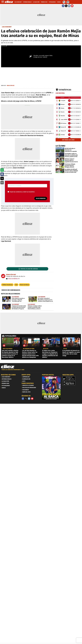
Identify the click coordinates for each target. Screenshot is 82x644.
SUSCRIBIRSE (41, 198)
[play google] (72, 378)
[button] (2, 170)
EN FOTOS (46, 349)
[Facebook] (23, 399)
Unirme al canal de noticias (29, 269)
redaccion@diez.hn (13, 279)
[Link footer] (8, 367)
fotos (65, 349)
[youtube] (32, 399)
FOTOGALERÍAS (11, 336)
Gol (17, 285)
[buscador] (64, 2)
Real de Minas (25, 285)
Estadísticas (65, 90)
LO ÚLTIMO (60, 146)
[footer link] (41, 371)
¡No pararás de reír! (29, 349)
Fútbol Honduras (8, 285)
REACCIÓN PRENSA (8, 349)
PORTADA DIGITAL (48, 375)
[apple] (72, 383)
